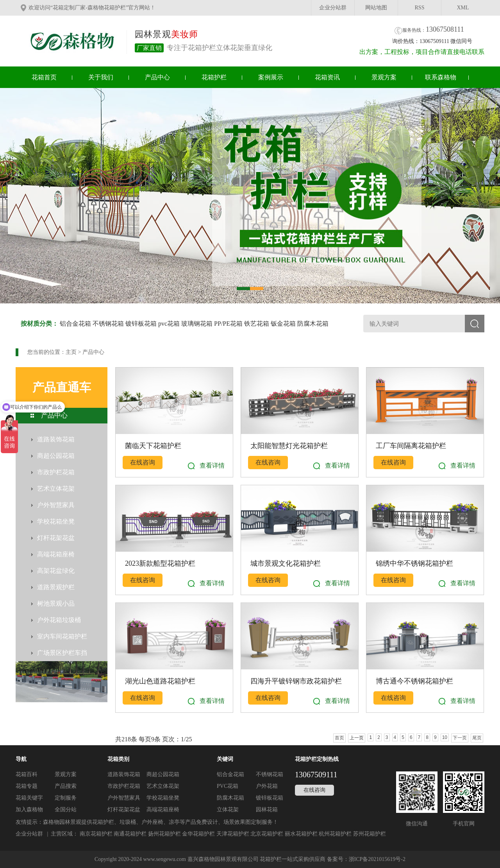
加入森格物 (29, 810)
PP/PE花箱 (228, 324)
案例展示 (271, 77)
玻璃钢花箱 (197, 324)
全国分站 (66, 810)
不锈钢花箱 (108, 324)
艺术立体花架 (163, 786)
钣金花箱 (283, 324)
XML (463, 8)
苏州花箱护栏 (370, 834)
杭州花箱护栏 (335, 834)
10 (445, 737)
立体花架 (228, 810)
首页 (339, 738)
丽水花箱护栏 (301, 834)
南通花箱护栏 (130, 834)
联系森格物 (441, 77)
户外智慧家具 (124, 798)
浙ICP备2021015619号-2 (377, 859)
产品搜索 (66, 786)
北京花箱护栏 (267, 834)
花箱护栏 (214, 77)
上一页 (357, 738)
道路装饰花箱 (124, 774)
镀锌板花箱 (141, 324)
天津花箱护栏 (233, 834)
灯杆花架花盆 (124, 810)
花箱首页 (44, 77)
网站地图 (376, 8)
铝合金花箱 (75, 324)
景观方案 (384, 77)
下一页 (460, 738)
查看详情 (212, 465)
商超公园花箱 (163, 774)
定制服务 (66, 798)
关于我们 (101, 77)
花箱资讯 (327, 77)
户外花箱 (267, 786)
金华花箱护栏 (198, 834)
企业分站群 (333, 8)
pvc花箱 (169, 324)
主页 (71, 352)
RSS (420, 8)
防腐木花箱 (313, 324)
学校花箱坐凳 (163, 798)
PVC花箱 (228, 786)
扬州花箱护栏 (164, 834)
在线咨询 (143, 462)
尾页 (477, 738)
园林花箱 (267, 810)
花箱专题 (27, 786)
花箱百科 (27, 774)
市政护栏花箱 (124, 786)
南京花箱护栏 (96, 834)
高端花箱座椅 (163, 810)
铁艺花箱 (257, 324)
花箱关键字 (29, 798)
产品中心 (157, 77)
